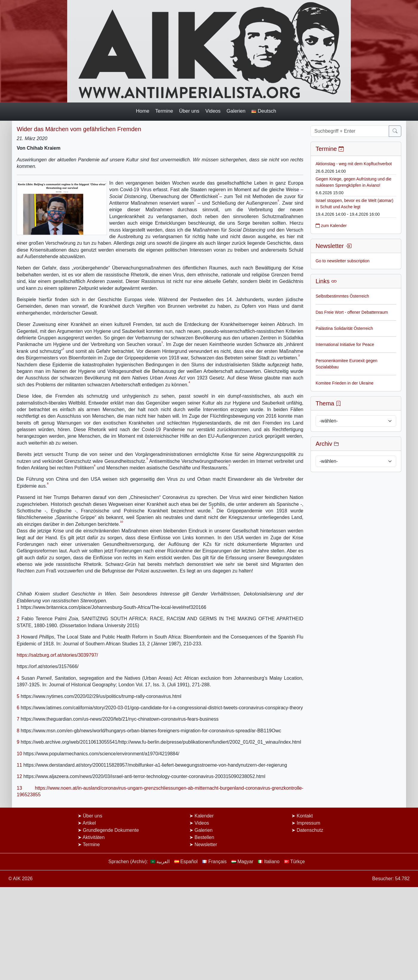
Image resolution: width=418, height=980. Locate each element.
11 (19, 765)
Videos (213, 111)
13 (19, 788)
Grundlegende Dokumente (111, 830)
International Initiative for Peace (345, 344)
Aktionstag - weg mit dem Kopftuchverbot (354, 164)
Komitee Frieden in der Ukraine (345, 383)
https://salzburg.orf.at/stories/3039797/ (57, 655)
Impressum (308, 823)
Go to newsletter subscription (343, 261)
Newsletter (206, 845)
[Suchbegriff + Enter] (350, 131)
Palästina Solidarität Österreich (344, 328)
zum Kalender (331, 226)
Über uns (189, 111)
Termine (164, 111)
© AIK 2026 (20, 879)
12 (19, 776)
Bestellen (204, 837)
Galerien (236, 111)
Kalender (204, 816)
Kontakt (305, 816)
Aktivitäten (94, 837)
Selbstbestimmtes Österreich (342, 296)
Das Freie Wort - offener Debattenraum (352, 312)
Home (143, 111)
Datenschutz (310, 830)
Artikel (89, 823)
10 (19, 754)
